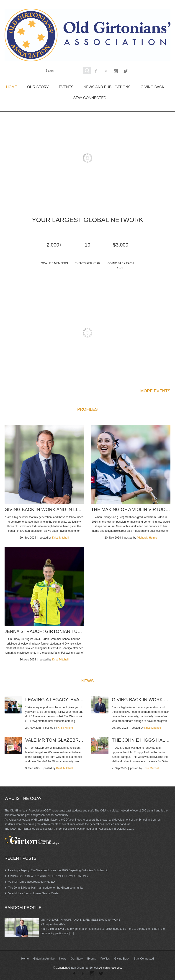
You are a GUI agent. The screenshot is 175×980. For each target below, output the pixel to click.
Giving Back (152, 87)
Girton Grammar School (83, 967)
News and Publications (107, 87)
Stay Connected (90, 98)
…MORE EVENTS (153, 391)
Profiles (105, 958)
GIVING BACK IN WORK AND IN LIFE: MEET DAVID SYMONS (47, 875)
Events (66, 87)
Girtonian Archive (45, 958)
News (63, 958)
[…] (71, 932)
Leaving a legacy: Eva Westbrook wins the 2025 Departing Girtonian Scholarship (57, 870)
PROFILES (87, 409)
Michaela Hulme (147, 537)
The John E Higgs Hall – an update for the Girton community (45, 887)
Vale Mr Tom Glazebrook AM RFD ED (31, 881)
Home (12, 87)
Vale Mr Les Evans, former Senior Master (33, 892)
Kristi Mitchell (60, 537)
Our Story (38, 87)
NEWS (87, 680)
